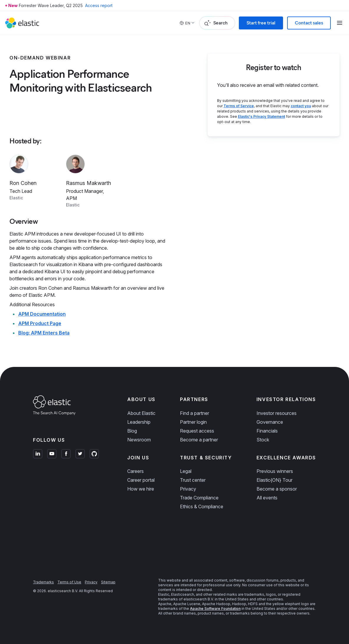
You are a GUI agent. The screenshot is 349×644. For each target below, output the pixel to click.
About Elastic (141, 413)
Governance (270, 422)
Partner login (193, 422)
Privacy (188, 489)
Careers (135, 471)
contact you (301, 106)
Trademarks (43, 582)
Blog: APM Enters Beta (44, 333)
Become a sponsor (277, 489)
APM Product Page (40, 323)
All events (267, 498)
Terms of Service (239, 106)
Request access (197, 431)
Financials (267, 431)
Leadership (139, 422)
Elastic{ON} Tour (274, 480)
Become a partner (199, 440)
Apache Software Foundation (215, 609)
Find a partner (195, 413)
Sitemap (108, 582)
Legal (186, 471)
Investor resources (277, 413)
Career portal (141, 480)
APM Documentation (42, 314)
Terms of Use (69, 582)
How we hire (141, 489)
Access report (99, 5)
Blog (132, 431)
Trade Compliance (199, 498)
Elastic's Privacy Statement (262, 116)
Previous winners (275, 471)
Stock (263, 440)
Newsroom (139, 440)
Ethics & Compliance (202, 506)
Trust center (193, 480)
